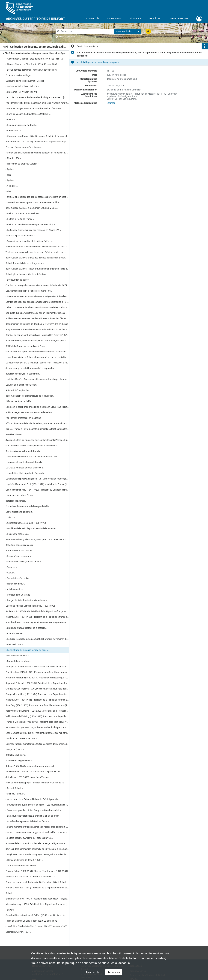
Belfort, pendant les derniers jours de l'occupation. (30, 396)
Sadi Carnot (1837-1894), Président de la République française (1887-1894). (37, 611)
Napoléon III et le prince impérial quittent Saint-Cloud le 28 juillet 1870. (37, 407)
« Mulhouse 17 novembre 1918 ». (22, 738)
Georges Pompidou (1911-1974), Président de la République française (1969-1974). (37, 694)
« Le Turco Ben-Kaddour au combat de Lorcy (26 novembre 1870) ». (37, 639)
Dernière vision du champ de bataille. (23, 451)
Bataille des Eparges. (16, 501)
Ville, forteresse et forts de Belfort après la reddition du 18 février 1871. (37, 330)
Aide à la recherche (67, 37)
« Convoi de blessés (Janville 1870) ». (24, 562)
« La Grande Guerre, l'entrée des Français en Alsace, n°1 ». (34, 230)
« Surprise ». (11, 567)
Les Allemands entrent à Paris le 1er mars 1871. (29, 291)
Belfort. (9, 893)
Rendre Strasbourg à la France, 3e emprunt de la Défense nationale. (37, 539)
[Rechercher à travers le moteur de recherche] (86, 31)
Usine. (9, 191)
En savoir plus (93, 972)
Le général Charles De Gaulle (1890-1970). (26, 523)
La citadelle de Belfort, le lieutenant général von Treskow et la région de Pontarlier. (37, 363)
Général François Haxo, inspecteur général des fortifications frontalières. (37, 429)
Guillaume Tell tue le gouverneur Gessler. (25, 81)
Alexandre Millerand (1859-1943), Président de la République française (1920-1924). (37, 678)
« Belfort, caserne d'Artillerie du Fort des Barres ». (29, 838)
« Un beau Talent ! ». (15, 794)
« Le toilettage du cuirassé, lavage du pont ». (27, 650)
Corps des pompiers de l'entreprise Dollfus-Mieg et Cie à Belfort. (36, 882)
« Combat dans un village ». (19, 595)
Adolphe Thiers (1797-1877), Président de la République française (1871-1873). (37, 142)
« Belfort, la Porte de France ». (20, 219)
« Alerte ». (10, 573)
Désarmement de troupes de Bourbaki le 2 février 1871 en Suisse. (37, 324)
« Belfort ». (11, 120)
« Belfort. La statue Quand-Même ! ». (23, 213)
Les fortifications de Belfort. (19, 512)
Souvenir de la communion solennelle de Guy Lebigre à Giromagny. (37, 849)
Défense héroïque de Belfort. (19, 401)
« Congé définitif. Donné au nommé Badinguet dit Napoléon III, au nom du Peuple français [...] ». (37, 153)
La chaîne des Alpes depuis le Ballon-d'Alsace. (28, 821)
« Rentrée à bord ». (15, 644)
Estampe (111, 103)
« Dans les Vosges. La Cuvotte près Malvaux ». (28, 114)
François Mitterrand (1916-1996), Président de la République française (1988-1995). (37, 722)
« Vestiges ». (12, 186)
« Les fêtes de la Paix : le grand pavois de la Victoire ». (31, 528)
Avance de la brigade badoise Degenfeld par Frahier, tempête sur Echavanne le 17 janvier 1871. (37, 341)
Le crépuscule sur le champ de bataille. (24, 462)
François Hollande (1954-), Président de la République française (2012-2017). (37, 888)
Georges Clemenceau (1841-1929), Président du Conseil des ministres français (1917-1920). (37, 490)
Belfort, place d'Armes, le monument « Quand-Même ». (32, 208)
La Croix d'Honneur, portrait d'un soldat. (25, 468)
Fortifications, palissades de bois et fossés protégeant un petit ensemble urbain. (37, 197)
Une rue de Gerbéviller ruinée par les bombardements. (31, 446)
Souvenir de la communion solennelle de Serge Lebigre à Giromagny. (37, 843)
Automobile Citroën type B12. (20, 551)
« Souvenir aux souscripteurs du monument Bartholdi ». (33, 202)
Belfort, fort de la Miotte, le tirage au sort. (25, 263)
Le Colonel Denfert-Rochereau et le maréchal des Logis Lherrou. (36, 379)
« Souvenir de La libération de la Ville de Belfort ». (29, 241)
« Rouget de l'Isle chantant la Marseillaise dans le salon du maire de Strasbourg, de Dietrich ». (37, 667)
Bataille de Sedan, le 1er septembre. (23, 374)
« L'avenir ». (11, 910)
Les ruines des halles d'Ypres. (20, 495)
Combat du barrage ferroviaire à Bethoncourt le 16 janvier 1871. (37, 285)
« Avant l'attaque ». (15, 633)
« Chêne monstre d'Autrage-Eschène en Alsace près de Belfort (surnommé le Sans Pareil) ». (37, 827)
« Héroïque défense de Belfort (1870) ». (24, 860)
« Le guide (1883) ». (15, 749)
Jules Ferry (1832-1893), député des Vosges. (27, 777)
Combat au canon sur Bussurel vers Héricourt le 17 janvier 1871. (37, 335)
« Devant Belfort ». (14, 788)
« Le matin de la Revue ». (17, 656)
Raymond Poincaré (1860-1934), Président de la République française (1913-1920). (37, 683)
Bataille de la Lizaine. (16, 755)
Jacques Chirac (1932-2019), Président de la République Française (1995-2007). (37, 727)
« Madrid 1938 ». (14, 158)
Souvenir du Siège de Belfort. (19, 761)
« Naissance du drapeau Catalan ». (22, 164)
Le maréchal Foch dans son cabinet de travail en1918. (32, 457)
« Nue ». (9, 175)
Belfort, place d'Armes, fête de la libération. (26, 274)
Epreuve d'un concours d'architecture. (24, 147)
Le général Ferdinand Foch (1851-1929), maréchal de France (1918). (37, 484)
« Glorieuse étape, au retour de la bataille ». (26, 628)
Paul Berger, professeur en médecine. (24, 418)
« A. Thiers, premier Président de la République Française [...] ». (36, 97)
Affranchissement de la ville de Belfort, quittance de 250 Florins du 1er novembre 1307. (37, 423)
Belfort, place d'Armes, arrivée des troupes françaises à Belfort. (36, 258)
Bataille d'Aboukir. (14, 435)
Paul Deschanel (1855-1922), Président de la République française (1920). (37, 672)
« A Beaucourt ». (13, 131)
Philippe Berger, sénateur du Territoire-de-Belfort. (29, 412)
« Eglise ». (10, 169)
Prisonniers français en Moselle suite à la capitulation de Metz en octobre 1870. (37, 247)
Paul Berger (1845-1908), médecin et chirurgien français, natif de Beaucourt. (37, 103)
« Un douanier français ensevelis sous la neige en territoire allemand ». (37, 296)
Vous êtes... (155, 19)
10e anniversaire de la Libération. (22, 866)
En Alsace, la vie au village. (18, 75)
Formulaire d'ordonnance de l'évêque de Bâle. (27, 506)
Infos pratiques (179, 19)
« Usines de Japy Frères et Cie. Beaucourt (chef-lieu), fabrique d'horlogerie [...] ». (37, 136)
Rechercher (114, 19)
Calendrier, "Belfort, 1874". (18, 932)
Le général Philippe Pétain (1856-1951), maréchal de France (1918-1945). (37, 479)
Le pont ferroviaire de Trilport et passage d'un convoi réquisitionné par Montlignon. (37, 357)
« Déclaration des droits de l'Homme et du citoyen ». (30, 877)
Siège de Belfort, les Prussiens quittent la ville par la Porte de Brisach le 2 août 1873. (37, 440)
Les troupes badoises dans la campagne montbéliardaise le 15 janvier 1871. (37, 302)
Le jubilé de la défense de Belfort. (22, 385)
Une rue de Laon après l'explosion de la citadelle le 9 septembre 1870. (37, 352)
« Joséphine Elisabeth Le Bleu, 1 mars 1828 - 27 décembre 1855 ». (37, 926)
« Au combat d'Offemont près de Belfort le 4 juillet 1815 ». (33, 772)
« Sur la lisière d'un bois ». (18, 578)
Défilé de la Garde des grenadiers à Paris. (25, 346)
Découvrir (135, 19)
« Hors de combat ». (15, 584)
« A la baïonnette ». (15, 589)
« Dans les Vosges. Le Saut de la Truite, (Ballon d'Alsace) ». (34, 108)
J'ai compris (114, 972)
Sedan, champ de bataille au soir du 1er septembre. (30, 368)
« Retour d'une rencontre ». (19, 556)
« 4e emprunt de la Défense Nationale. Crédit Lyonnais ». (33, 799)
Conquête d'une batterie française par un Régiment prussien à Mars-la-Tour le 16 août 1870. (37, 313)
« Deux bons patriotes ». (17, 534)
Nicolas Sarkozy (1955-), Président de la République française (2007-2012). (37, 904)
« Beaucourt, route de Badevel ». (21, 125)
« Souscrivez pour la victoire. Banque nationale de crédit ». (34, 810)
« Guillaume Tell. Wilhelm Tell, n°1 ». (22, 92)
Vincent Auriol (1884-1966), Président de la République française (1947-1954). (37, 617)
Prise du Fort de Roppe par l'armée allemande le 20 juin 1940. (35, 783)
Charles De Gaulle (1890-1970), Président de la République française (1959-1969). (37, 689)
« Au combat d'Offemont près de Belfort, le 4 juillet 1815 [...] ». (35, 59)
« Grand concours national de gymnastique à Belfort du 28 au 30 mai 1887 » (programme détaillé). (37, 832)
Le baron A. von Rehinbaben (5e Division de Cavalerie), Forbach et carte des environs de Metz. (37, 307)
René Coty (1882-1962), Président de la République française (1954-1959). (37, 705)
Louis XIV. (10, 517)
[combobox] (127, 31)
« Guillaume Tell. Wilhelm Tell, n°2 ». (22, 86)
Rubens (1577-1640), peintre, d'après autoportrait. (30, 766)
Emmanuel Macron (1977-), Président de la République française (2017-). (37, 899)
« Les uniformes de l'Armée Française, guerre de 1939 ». (32, 70)
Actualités (93, 19)
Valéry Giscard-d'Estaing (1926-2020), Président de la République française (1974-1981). (37, 711)
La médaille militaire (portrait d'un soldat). (26, 473)
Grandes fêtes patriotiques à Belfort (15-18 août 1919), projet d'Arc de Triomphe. (37, 915)
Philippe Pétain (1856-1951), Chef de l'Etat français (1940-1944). (37, 871)
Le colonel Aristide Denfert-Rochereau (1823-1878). (31, 606)
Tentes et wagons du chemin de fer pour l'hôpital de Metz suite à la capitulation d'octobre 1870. (37, 252)
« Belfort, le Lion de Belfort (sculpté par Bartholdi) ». (31, 225)
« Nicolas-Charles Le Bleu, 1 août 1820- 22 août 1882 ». (32, 64)
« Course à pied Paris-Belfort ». (21, 236)
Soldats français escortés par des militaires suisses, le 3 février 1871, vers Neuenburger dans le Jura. (37, 318)
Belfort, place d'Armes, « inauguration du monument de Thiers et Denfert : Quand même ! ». (37, 269)
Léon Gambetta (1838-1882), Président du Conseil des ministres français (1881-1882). (37, 733)
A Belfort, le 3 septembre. (18, 390)
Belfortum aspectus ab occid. (20, 545)
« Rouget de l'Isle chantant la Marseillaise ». (27, 600)
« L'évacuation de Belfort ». (19, 280)
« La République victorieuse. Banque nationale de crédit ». (33, 816)
